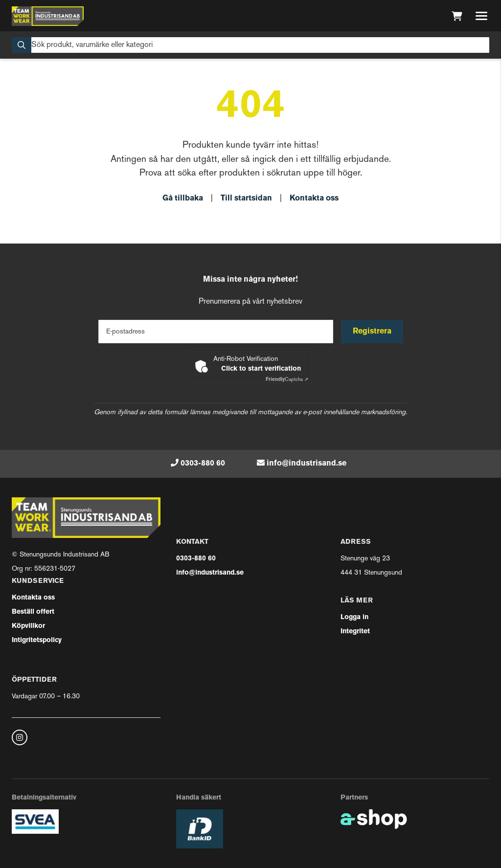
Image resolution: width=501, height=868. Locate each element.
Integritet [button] (355, 632)
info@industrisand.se (307, 464)
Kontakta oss (314, 199)
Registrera (372, 332)
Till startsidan (246, 199)
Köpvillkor (28, 626)
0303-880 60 (203, 464)
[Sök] (250, 45)
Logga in (354, 617)
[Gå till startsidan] (48, 16)
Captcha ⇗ (287, 380)
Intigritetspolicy (37, 640)
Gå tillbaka (183, 199)
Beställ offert (33, 612)
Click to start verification (261, 369)
